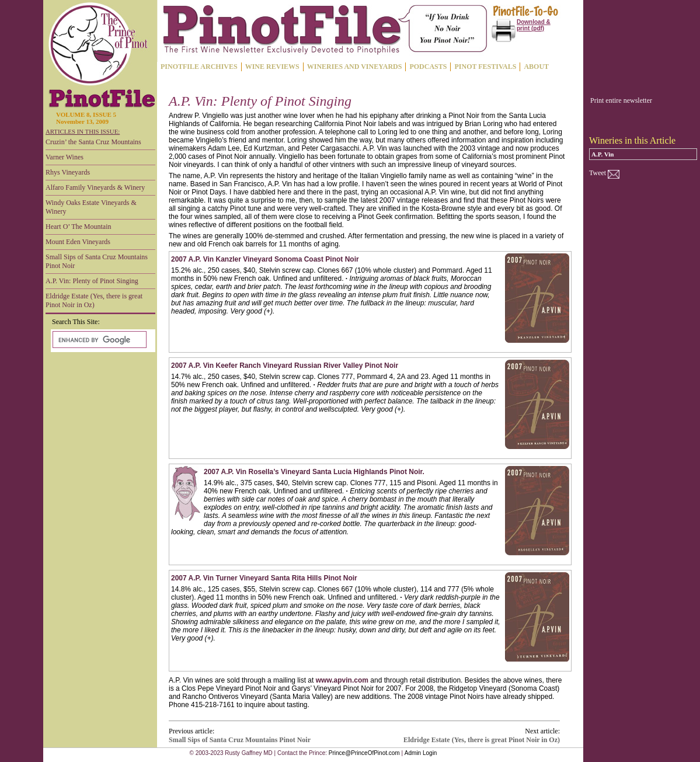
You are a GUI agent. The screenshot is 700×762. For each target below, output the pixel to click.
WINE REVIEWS (272, 67)
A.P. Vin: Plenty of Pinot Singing (92, 281)
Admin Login (421, 753)
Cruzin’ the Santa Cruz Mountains (93, 142)
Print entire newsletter (621, 100)
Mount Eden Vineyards (78, 242)
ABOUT (536, 67)
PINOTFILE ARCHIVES (199, 67)
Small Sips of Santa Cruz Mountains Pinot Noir (97, 261)
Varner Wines (65, 157)
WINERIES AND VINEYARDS (355, 67)
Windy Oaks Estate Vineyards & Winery (91, 207)
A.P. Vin (603, 154)
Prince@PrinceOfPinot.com (364, 753)
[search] (98, 340)
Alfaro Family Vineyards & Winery (95, 187)
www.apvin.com (342, 680)
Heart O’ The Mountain (79, 227)
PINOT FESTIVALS (485, 67)
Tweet (598, 173)
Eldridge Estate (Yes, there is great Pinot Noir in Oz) (94, 300)
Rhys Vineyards (68, 172)
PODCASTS (428, 67)
